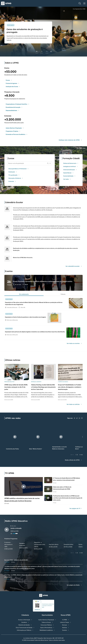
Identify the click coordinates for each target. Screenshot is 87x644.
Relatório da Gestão (24, 625)
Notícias (65, 628)
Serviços (65, 625)
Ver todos (67, 179)
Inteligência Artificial (71, 166)
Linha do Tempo (65, 622)
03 (47, 51)
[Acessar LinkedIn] (82, 418)
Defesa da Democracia (71, 163)
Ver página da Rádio (74, 585)
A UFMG (65, 620)
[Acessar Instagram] (75, 418)
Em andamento (24, 294)
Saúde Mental (68, 173)
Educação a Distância (16, 178)
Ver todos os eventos (74, 343)
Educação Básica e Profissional (19, 169)
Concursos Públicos (46, 625)
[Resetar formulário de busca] (50, 163)
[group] (15, 437)
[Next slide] (81, 455)
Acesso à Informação (24, 620)
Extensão (12, 181)
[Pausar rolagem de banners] (51, 51)
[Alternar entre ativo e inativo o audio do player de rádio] (11, 534)
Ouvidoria (24, 622)
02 (42, 51)
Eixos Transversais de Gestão (24, 628)
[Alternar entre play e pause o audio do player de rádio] (7, 530)
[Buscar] (48, 163)
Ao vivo (13, 526)
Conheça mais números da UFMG (70, 140)
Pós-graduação (14, 175)
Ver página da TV (76, 508)
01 (37, 51)
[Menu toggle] (84, 3)
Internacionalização (70, 170)
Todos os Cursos (46, 622)
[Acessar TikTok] (77, 418)
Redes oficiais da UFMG (74, 460)
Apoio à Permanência (46, 628)
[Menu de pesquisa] (80, 3)
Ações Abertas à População (46, 620)
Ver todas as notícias (74, 404)
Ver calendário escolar (74, 266)
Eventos (65, 630)
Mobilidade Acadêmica (46, 630)
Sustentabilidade (69, 176)
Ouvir (7, 562)
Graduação (13, 172)
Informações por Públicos (24, 630)
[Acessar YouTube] (79, 418)
